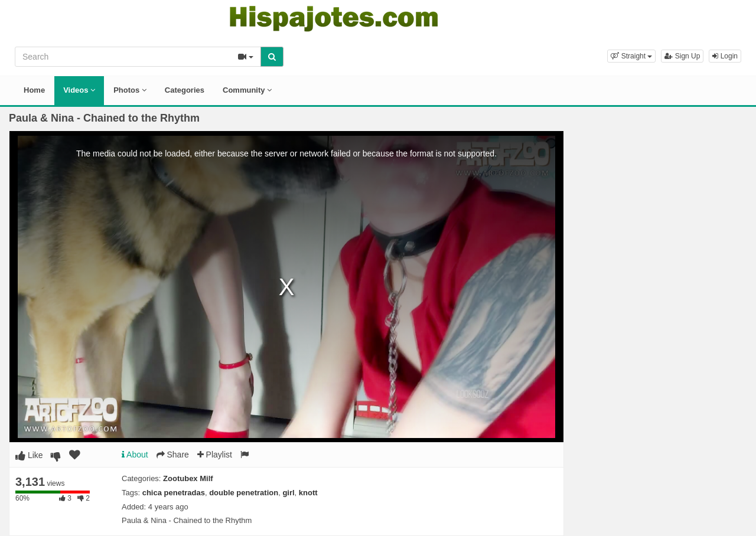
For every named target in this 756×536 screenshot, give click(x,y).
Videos (79, 90)
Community (247, 90)
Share (173, 455)
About (135, 455)
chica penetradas (174, 493)
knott (308, 493)
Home (34, 90)
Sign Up (682, 56)
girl (288, 493)
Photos (130, 90)
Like (29, 455)
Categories (185, 90)
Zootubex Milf (188, 478)
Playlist (215, 455)
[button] (631, 56)
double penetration (244, 493)
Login (725, 56)
